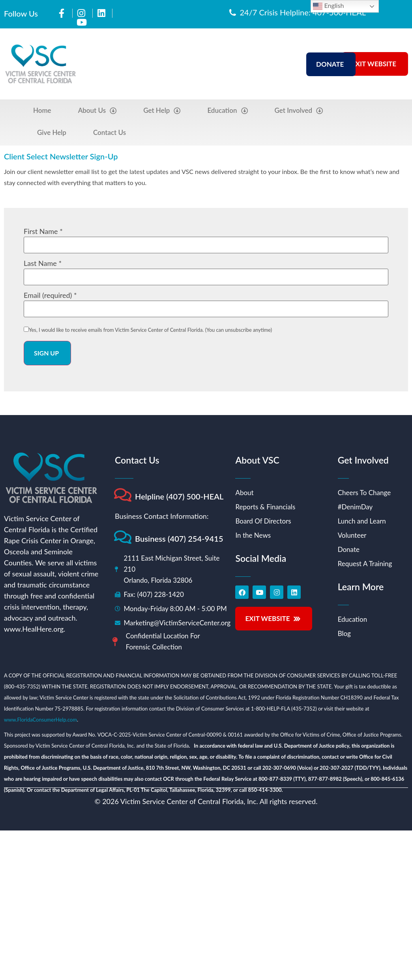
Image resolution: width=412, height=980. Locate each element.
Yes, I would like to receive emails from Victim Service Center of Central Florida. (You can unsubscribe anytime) (150, 330)
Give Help (52, 132)
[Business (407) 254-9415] (123, 537)
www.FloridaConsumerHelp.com (40, 720)
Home (42, 110)
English (328, 6)
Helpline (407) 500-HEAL (179, 496)
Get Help (162, 111)
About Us (97, 111)
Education (227, 111)
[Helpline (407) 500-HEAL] (123, 495)
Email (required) (50, 295)
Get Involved (299, 111)
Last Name (43, 263)
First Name (43, 231)
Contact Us (110, 132)
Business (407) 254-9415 (179, 539)
